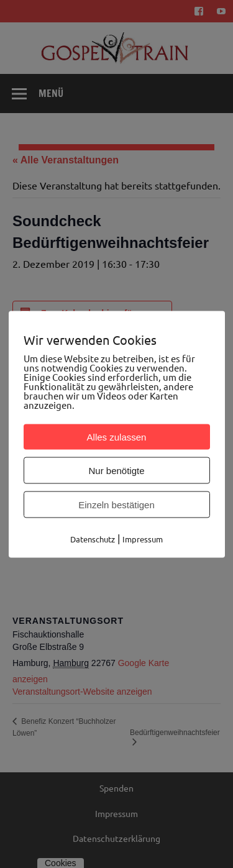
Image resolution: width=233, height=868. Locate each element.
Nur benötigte (116, 470)
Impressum (143, 538)
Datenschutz (93, 538)
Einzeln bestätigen (116, 504)
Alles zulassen (117, 436)
